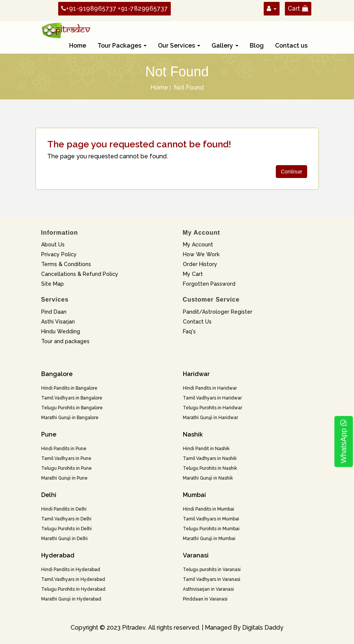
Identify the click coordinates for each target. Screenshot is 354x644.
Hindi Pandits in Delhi (64, 509)
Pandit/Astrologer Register (218, 312)
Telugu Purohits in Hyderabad (73, 589)
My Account (198, 245)
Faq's (189, 331)
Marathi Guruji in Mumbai (209, 539)
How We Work (201, 254)
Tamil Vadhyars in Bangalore (72, 398)
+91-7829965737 (143, 9)
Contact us (291, 46)
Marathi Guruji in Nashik (208, 478)
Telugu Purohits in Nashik (210, 468)
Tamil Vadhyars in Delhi (66, 519)
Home (78, 46)
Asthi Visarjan (58, 322)
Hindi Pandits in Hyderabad (71, 570)
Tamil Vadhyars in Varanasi (212, 579)
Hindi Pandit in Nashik (206, 449)
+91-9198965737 (89, 9)
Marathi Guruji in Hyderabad (71, 599)
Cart (298, 9)
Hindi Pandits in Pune (64, 449)
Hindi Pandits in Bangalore (69, 388)
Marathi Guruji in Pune (64, 478)
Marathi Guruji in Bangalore (70, 418)
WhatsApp (343, 442)
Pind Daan (54, 312)
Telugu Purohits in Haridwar (213, 408)
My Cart (193, 274)
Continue (291, 172)
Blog (257, 46)
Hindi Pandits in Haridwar (210, 388)
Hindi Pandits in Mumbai (209, 509)
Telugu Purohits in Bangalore (72, 408)
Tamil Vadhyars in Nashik (210, 458)
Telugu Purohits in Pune (66, 468)
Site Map (53, 284)
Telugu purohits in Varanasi (212, 570)
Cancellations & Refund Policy (80, 274)
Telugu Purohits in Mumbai (211, 529)
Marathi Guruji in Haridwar (210, 418)
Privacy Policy (59, 254)
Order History (200, 264)
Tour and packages (65, 341)
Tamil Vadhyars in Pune (66, 458)
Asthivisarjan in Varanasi (208, 589)
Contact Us (197, 322)
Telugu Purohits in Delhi (66, 529)
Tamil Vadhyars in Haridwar (212, 398)
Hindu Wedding (61, 331)
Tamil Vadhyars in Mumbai (211, 519)
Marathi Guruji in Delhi (64, 539)
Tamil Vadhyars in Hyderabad (73, 579)
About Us (53, 245)
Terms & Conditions (66, 264)
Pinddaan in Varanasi (205, 599)
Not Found (189, 87)
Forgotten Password (209, 284)
